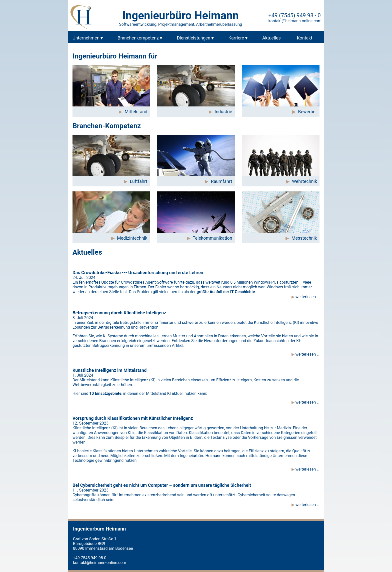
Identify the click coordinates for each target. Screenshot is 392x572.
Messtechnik (304, 238)
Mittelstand (136, 112)
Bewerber (307, 112)
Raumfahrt (222, 181)
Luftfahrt (139, 181)
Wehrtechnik (304, 181)
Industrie (223, 112)
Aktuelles (271, 38)
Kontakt (304, 38)
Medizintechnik (132, 238)
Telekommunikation (212, 238)
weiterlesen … (307, 297)
